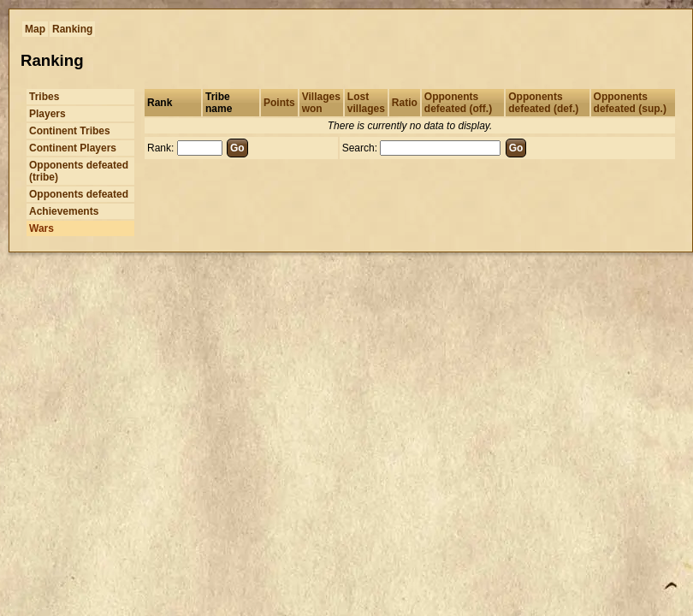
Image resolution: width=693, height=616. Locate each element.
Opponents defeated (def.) (543, 103)
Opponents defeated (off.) (458, 103)
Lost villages (366, 103)
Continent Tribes (70, 131)
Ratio (405, 103)
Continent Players (73, 148)
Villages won (321, 103)
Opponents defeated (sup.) (630, 103)
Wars (41, 228)
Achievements (64, 211)
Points (279, 103)
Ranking (72, 29)
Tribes (44, 97)
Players (47, 114)
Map (35, 29)
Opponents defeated (79, 194)
